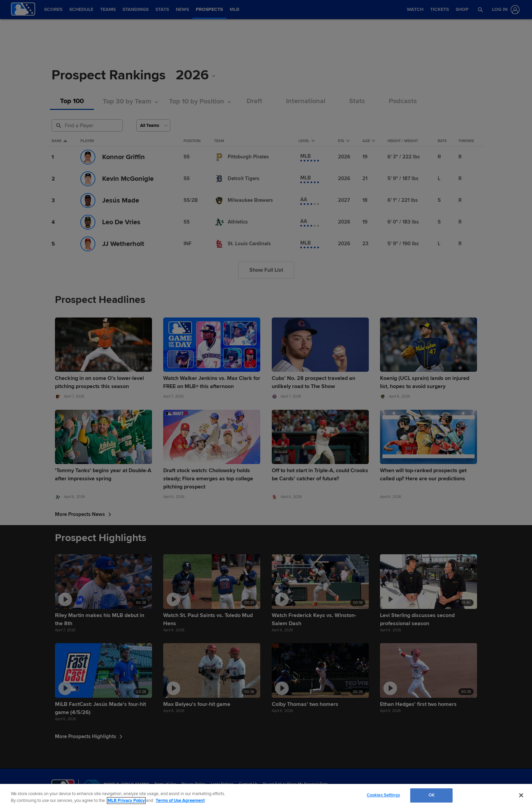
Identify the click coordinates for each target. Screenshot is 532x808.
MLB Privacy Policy (126, 801)
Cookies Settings (383, 795)
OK (432, 795)
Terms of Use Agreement (180, 801)
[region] (266, 796)
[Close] (521, 795)
